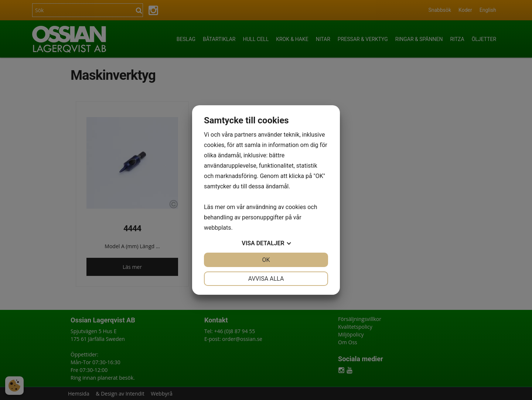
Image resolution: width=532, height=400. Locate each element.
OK (266, 260)
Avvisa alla (266, 279)
